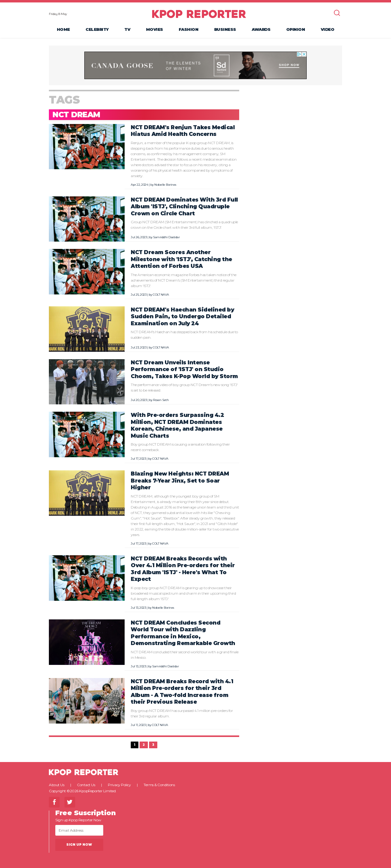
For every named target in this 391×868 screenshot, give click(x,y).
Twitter (70, 802)
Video (328, 29)
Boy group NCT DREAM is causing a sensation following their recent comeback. (180, 447)
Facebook (54, 802)
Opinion (296, 29)
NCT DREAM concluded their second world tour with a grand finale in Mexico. (185, 655)
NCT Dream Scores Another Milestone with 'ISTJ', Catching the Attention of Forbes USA (181, 259)
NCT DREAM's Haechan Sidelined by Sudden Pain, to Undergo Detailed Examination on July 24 (182, 316)
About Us (57, 785)
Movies (155, 29)
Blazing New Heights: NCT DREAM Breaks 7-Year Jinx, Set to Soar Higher (180, 480)
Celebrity (97, 29)
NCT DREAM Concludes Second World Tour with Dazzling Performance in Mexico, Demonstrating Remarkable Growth (183, 633)
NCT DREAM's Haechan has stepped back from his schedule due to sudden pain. (184, 335)
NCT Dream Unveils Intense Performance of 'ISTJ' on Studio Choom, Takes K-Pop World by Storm (184, 369)
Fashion (189, 29)
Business (225, 29)
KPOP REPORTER (199, 14)
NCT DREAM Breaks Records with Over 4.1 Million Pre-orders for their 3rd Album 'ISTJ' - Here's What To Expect (183, 569)
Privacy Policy (119, 785)
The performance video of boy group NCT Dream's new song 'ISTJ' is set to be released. (184, 387)
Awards (261, 29)
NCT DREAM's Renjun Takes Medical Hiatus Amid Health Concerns (183, 131)
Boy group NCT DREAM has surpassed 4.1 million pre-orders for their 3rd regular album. (182, 713)
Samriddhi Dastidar (166, 237)
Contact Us (86, 785)
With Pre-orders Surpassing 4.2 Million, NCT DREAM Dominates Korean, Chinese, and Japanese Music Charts (177, 425)
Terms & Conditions (159, 785)
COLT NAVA (161, 295)
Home (63, 29)
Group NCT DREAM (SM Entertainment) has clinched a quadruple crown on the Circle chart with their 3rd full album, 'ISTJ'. (184, 225)
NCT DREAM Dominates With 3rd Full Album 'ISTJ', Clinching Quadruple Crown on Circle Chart (184, 206)
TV (127, 29)
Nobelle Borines (165, 185)
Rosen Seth (161, 400)
